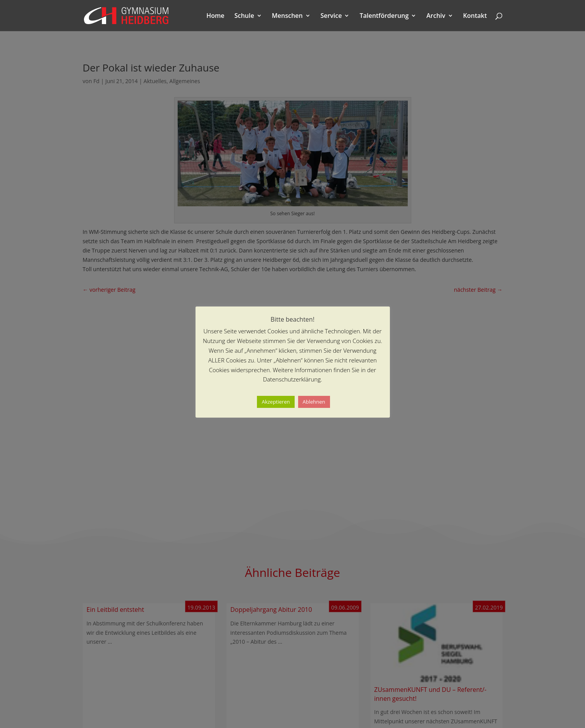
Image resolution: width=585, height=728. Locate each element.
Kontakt (475, 16)
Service (331, 16)
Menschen (287, 16)
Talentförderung (384, 16)
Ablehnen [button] (314, 402)
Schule (244, 16)
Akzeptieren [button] (276, 402)
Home (215, 16)
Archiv (436, 16)
